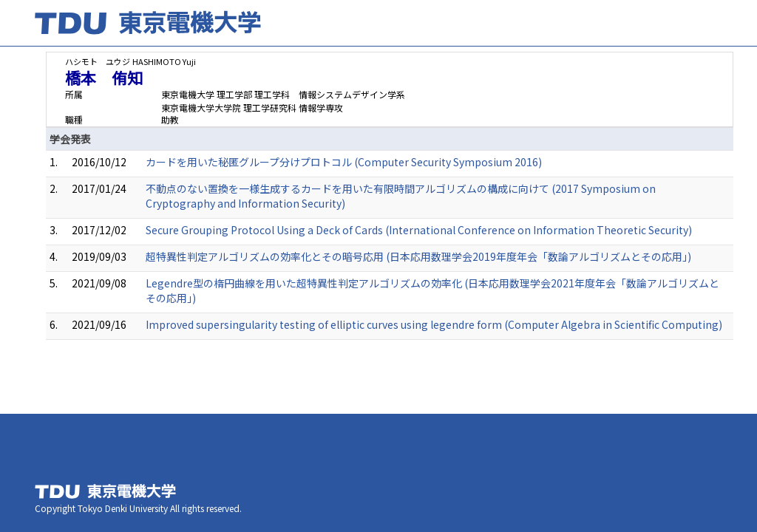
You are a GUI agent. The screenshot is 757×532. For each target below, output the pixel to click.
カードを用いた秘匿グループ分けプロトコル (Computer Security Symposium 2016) (344, 162)
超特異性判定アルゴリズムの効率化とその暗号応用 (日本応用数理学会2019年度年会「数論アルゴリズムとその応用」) (418, 256)
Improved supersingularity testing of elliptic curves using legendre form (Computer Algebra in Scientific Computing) (434, 324)
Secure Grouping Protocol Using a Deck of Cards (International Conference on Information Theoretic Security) (419, 230)
